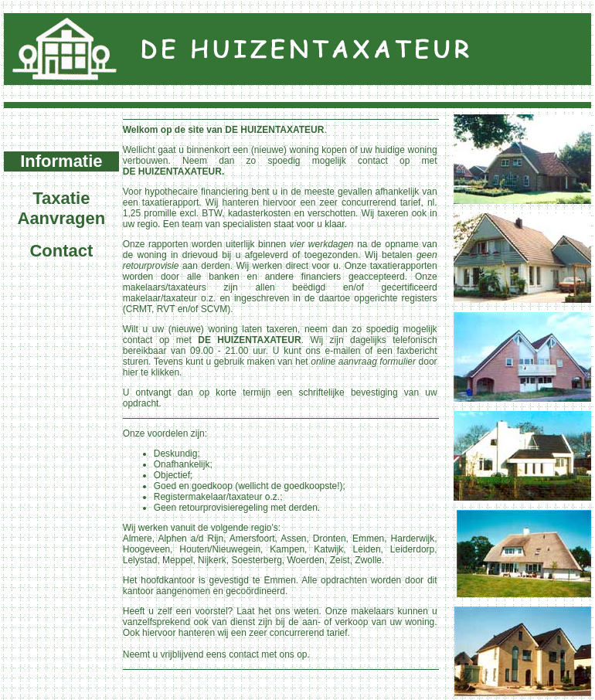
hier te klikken (151, 372)
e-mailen (343, 351)
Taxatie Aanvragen (62, 208)
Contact (61, 251)
